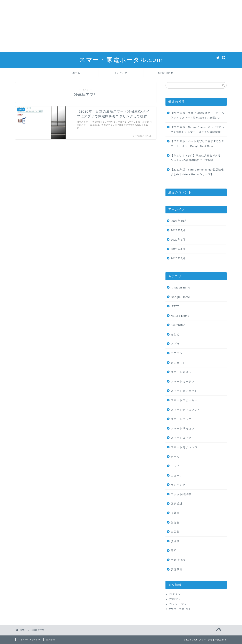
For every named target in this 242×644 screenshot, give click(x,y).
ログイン (175, 594)
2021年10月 (179, 221)
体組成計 (177, 504)
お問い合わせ (166, 73)
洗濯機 (175, 541)
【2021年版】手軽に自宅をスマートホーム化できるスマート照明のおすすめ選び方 (197, 115)
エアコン (177, 353)
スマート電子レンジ (184, 447)
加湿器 (175, 522)
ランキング (121, 73)
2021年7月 (178, 230)
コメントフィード (181, 604)
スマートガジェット (184, 391)
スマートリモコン (183, 428)
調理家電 (177, 569)
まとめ (175, 334)
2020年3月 (178, 258)
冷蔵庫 (175, 513)
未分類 (175, 532)
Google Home (180, 297)
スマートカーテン (183, 381)
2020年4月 (178, 249)
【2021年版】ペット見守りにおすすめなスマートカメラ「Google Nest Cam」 (197, 144)
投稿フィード (178, 599)
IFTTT (175, 306)
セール (175, 457)
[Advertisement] (111, 26)
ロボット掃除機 (181, 494)
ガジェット (178, 363)
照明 (174, 551)
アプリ (175, 344)
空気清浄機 (178, 560)
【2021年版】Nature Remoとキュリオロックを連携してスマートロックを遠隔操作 (198, 130)
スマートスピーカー (184, 400)
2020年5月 (178, 240)
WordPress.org (180, 609)
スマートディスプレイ (185, 410)
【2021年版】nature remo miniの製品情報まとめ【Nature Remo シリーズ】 (197, 172)
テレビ (175, 466)
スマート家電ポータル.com (121, 60)
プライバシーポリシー (29, 640)
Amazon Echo (180, 287)
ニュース (177, 475)
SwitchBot (178, 325)
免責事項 (51, 640)
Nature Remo (180, 316)
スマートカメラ (181, 372)
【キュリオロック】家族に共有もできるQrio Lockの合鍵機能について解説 (196, 158)
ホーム (76, 73)
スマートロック (181, 438)
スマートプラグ (181, 419)
